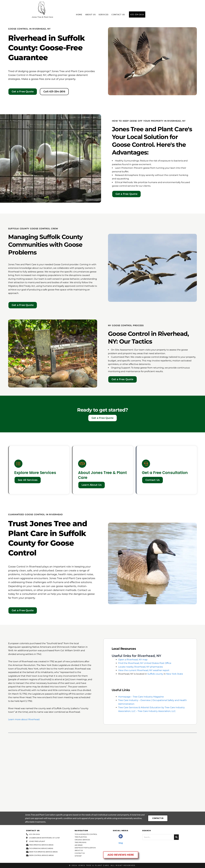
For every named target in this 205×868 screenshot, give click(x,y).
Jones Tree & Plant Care (94, 865)
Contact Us (118, 15)
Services (104, 15)
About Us (91, 15)
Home (79, 15)
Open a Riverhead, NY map (133, 660)
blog (121, 843)
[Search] (176, 837)
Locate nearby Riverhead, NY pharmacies (141, 667)
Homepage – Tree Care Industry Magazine (141, 697)
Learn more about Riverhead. (24, 719)
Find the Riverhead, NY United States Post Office (145, 663)
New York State (175, 674)
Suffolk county (155, 674)
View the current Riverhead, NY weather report (144, 670)
